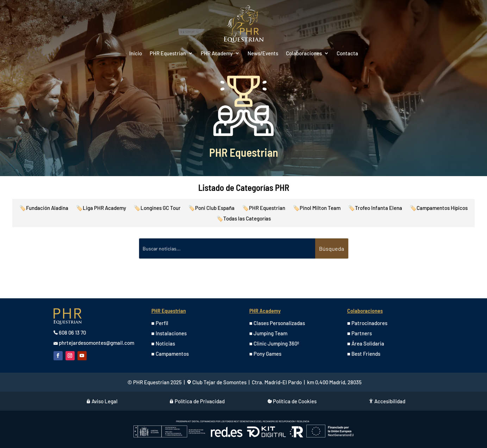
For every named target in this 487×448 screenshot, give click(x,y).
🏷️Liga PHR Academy (101, 208)
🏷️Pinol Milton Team (317, 208)
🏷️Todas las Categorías (244, 219)
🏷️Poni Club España (211, 208)
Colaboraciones (304, 54)
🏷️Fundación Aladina (44, 208)
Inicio (136, 54)
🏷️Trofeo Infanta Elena (375, 208)
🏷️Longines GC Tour (157, 208)
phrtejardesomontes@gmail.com (96, 343)
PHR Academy (217, 54)
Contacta (347, 54)
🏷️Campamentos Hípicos (439, 208)
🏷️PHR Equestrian (264, 208)
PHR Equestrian (168, 54)
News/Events (263, 54)
